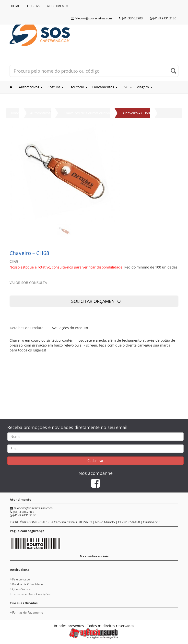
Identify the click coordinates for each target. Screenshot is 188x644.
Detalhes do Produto (27, 328)
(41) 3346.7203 (131, 18)
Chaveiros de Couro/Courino (87, 113)
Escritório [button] (78, 87)
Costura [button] (56, 87)
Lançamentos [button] (105, 87)
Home (14, 113)
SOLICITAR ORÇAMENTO (94, 301)
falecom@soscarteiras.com (91, 18)
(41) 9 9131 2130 (163, 18)
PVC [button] (127, 87)
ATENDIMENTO (58, 6)
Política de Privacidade (28, 584)
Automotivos (40, 113)
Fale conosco (21, 579)
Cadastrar (95, 461)
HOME (15, 6)
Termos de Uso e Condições (31, 594)
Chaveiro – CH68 (136, 113)
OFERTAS (33, 6)
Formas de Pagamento (28, 612)
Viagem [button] (145, 87)
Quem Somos (21, 589)
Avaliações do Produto (70, 328)
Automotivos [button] (31, 87)
